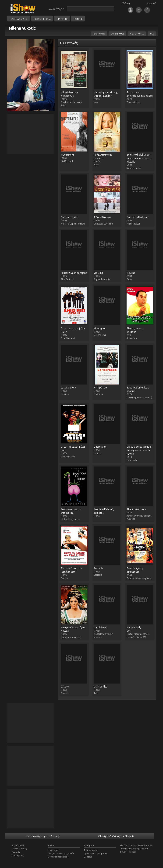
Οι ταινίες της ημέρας (58, 857)
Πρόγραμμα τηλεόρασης (96, 853)
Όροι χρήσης (18, 855)
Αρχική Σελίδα (18, 845)
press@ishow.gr (140, 849)
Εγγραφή (152, 3)
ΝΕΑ (152, 34)
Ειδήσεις (88, 857)
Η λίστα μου (53, 850)
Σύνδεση (126, 3)
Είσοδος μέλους (19, 849)
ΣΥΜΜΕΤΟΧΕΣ (118, 34)
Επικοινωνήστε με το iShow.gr (43, 836)
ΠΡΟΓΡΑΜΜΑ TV (18, 19)
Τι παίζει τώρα (91, 850)
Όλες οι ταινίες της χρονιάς (61, 853)
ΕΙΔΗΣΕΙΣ (62, 19)
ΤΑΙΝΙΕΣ (78, 19)
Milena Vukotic (22, 28)
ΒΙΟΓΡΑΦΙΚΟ (99, 34)
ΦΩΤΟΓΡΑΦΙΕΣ (137, 34)
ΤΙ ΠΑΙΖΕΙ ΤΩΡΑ (42, 19)
